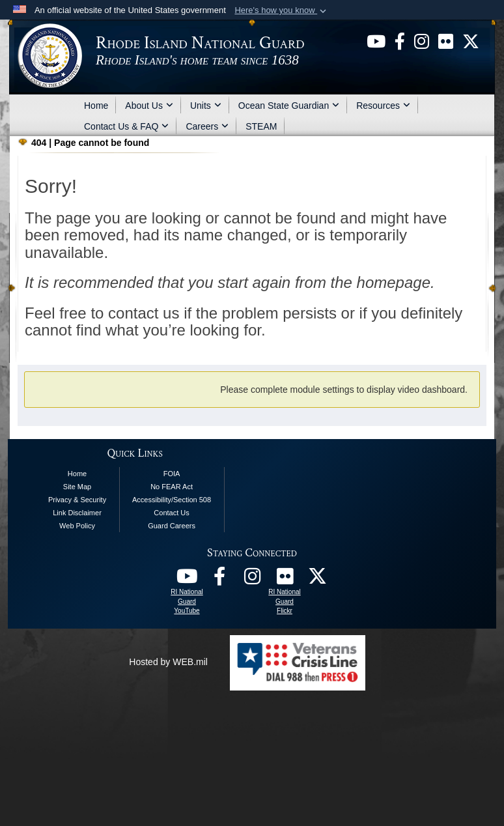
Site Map (77, 487)
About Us (149, 106)
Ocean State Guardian (289, 106)
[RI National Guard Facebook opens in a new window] (219, 580)
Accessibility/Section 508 (172, 500)
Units (206, 106)
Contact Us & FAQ (126, 126)
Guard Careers (172, 526)
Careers (207, 126)
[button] (282, 10)
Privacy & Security (77, 500)
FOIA (172, 474)
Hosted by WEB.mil (168, 662)
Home (96, 106)
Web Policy (77, 526)
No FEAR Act (172, 487)
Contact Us (171, 513)
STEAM (261, 126)
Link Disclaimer (77, 513)
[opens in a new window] (376, 40)
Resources (383, 106)
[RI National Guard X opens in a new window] (317, 580)
